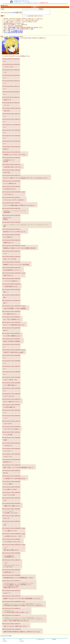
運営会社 (5, 641)
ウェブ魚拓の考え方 (40, 639)
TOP (4, 639)
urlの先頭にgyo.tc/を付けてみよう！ (22, 1)
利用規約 (54, 639)
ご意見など (22, 641)
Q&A (20, 639)
